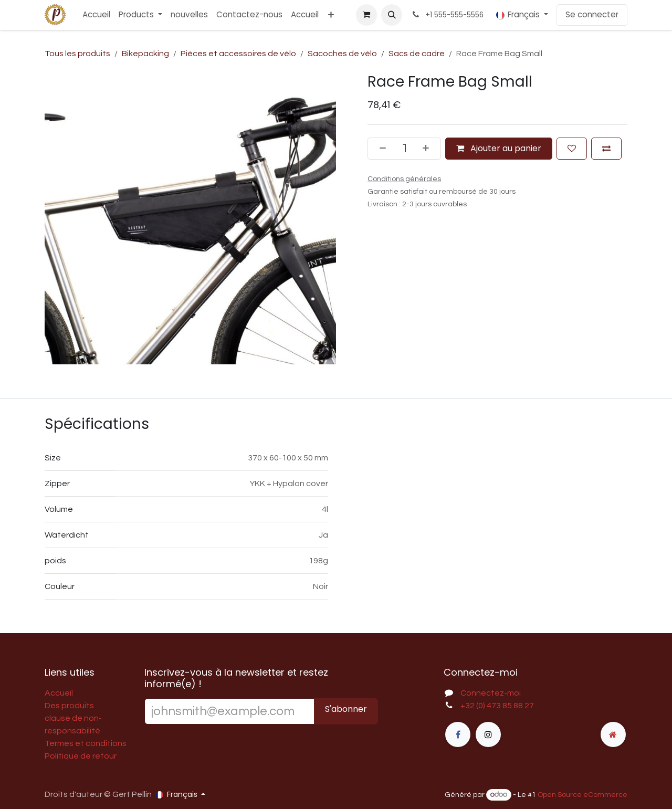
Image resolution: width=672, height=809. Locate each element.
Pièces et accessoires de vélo (238, 54)
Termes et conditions (86, 743)
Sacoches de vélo (342, 54)
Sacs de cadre (417, 54)
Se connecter (592, 14)
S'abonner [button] (346, 709)
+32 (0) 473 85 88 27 (497, 706)
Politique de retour (81, 756)
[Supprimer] (380, 148)
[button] (392, 15)
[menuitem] (96, 15)
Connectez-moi (491, 693)
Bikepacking (145, 54)
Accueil (59, 693)
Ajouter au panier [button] (499, 148)
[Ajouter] (429, 148)
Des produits (69, 706)
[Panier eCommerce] (366, 15)
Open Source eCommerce (582, 795)
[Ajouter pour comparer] (606, 148)
